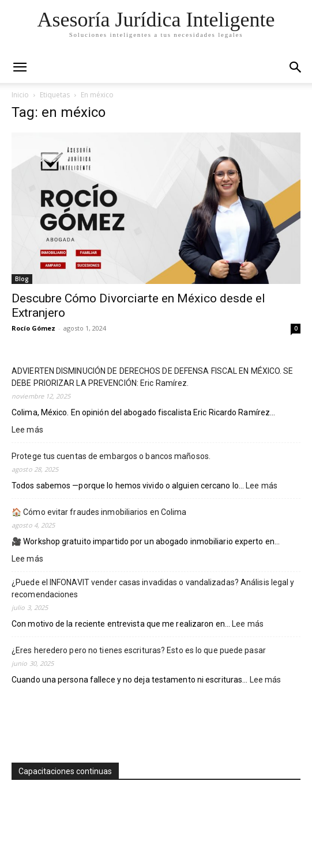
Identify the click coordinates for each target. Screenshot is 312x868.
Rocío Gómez (33, 328)
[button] (296, 67)
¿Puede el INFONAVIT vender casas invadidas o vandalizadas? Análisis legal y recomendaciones (153, 588)
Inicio (20, 95)
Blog (22, 279)
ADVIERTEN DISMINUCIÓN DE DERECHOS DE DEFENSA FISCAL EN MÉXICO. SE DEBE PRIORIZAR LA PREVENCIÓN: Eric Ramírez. (153, 377)
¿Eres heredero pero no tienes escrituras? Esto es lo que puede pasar (139, 650)
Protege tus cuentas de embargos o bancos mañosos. (111, 456)
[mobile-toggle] (20, 67)
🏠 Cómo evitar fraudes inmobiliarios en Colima (99, 512)
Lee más (27, 430)
